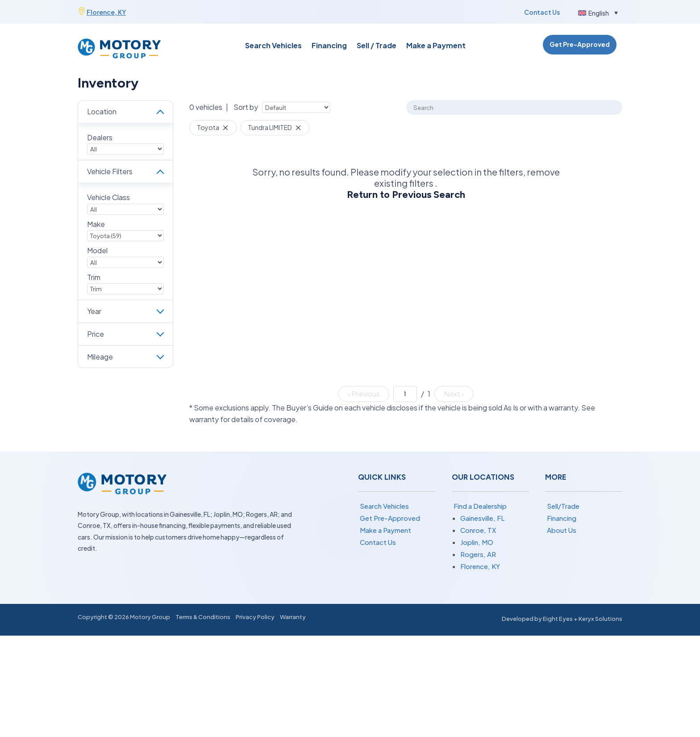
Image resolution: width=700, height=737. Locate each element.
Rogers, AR (478, 554)
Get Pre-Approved (580, 44)
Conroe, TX (478, 530)
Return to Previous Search (406, 195)
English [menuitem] (599, 13)
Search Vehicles (273, 46)
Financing (329, 46)
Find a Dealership (480, 506)
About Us (562, 530)
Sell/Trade (563, 506)
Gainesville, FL (482, 518)
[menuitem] (598, 13)
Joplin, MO (477, 542)
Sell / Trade (377, 46)
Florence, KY (106, 12)
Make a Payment (436, 46)
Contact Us (542, 12)
